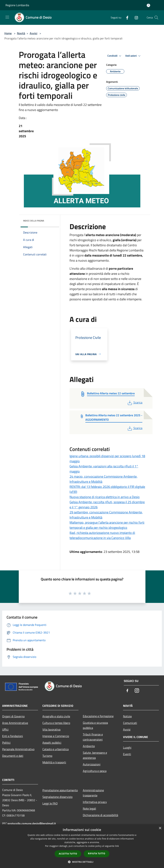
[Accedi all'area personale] (148, 5)
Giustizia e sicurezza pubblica (95, 725)
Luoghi (127, 747)
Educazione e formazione (98, 716)
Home (8, 33)
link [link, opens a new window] (117, 846)
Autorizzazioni (92, 764)
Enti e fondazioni (13, 736)
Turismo (47, 756)
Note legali (89, 808)
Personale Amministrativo (18, 749)
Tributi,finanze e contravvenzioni (93, 737)
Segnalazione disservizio (57, 797)
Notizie (127, 716)
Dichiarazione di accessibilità (100, 815)
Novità (21, 33)
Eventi (127, 754)
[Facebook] (126, 17)
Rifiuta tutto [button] (97, 853)
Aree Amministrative (15, 723)
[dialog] (82, 846)
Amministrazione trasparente (93, 793)
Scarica (135, 402)
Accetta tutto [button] (68, 854)
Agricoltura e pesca (95, 771)
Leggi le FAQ (50, 803)
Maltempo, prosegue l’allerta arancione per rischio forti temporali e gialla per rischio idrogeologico (107, 525)
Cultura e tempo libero (56, 723)
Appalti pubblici (52, 743)
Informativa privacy (95, 802)
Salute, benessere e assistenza (95, 755)
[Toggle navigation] (7, 17)
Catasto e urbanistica (56, 749)
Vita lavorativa (51, 729)
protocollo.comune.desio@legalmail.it (32, 823)
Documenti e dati (13, 756)
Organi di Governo (13, 716)
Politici (6, 743)
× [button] (160, 828)
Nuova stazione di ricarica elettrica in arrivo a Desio (105, 497)
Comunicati (130, 723)
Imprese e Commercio (56, 736)
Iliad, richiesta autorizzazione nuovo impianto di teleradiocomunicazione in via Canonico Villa (102, 535)
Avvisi (33, 33)
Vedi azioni (133, 56)
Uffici (5, 729)
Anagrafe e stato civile (56, 716)
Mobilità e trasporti (54, 762)
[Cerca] (156, 18)
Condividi (115, 56)
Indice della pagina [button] (34, 221)
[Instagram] (135, 17)
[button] (82, 862)
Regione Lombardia (17, 5)
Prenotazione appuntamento (60, 790)
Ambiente (89, 746)
